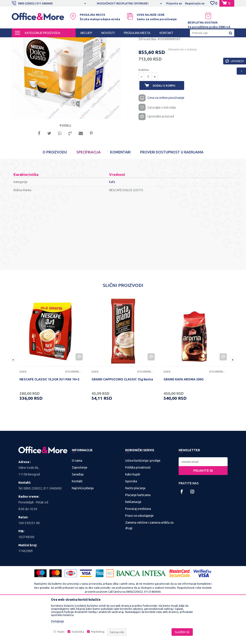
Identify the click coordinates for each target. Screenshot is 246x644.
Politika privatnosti (138, 507)
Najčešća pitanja (83, 527)
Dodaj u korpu (166, 123)
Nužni (61, 632)
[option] (123, 3)
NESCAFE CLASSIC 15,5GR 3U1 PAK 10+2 (49, 419)
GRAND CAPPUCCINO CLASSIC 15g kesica (122, 419)
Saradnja (78, 513)
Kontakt (77, 520)
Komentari (120, 191)
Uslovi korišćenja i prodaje (143, 500)
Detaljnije (58, 621)
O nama (77, 500)
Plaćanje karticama (138, 534)
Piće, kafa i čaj (90, 41)
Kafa (105, 41)
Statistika (78, 632)
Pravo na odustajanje (139, 555)
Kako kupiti (133, 513)
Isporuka (131, 520)
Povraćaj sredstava (138, 548)
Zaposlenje (80, 507)
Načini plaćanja (135, 527)
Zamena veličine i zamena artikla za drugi (149, 564)
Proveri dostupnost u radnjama (172, 191)
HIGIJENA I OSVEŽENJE (63, 41)
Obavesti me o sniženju (181, 87)
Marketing (98, 632)
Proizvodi (38, 41)
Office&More (20, 41)
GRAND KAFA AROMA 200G (184, 419)
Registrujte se (195, 3)
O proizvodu (55, 191)
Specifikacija (89, 191)
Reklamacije (133, 541)
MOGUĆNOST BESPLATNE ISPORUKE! (123, 3)
